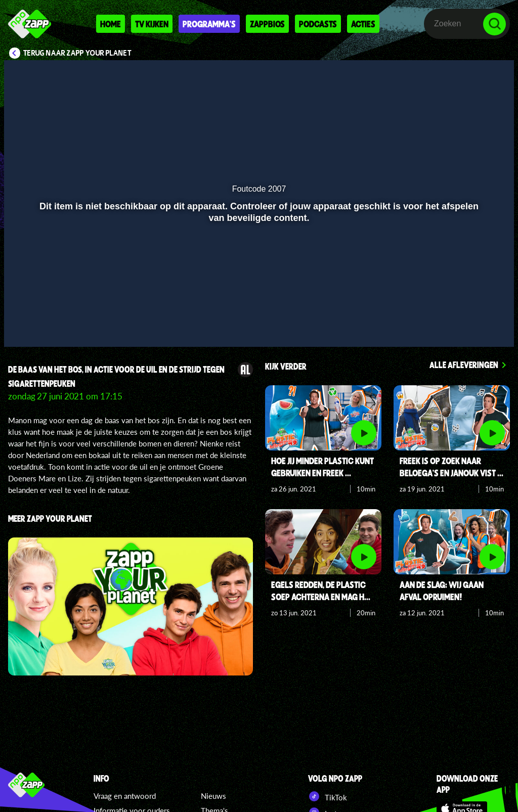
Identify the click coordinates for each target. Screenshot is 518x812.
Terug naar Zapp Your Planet (77, 53)
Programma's (209, 24)
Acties (363, 24)
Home (111, 24)
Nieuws (213, 796)
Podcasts (318, 24)
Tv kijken (152, 24)
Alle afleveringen (464, 365)
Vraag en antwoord (125, 796)
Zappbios (267, 24)
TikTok (328, 796)
